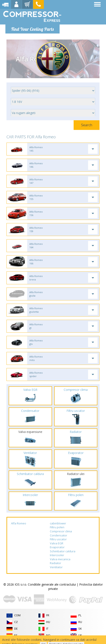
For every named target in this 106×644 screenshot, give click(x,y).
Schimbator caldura (63, 551)
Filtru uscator (58, 539)
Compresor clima (61, 531)
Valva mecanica (60, 559)
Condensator (59, 535)
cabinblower (58, 523)
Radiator (55, 563)
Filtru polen (57, 527)
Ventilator (56, 567)
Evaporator (57, 547)
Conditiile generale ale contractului (52, 584)
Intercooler (57, 555)
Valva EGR (57, 543)
